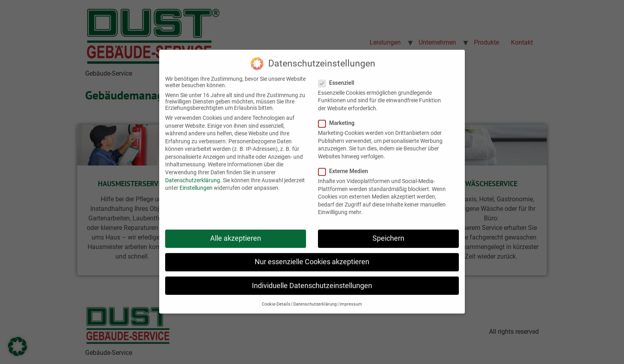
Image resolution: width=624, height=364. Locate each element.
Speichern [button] (388, 231)
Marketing (339, 116)
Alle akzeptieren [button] (236, 231)
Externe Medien (346, 164)
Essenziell (339, 76)
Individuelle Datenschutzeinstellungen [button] (312, 278)
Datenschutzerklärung (193, 173)
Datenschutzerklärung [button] (315, 297)
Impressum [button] (351, 297)
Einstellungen (196, 181)
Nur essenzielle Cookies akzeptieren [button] (312, 255)
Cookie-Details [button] (276, 297)
